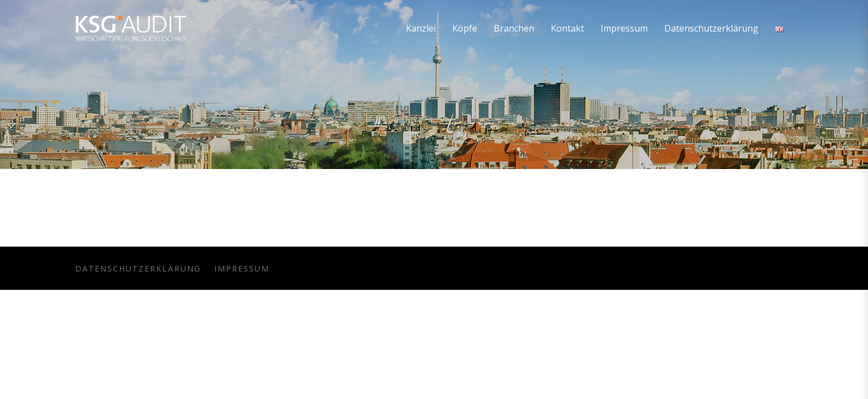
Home (775, 114)
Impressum (242, 268)
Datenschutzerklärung (138, 268)
